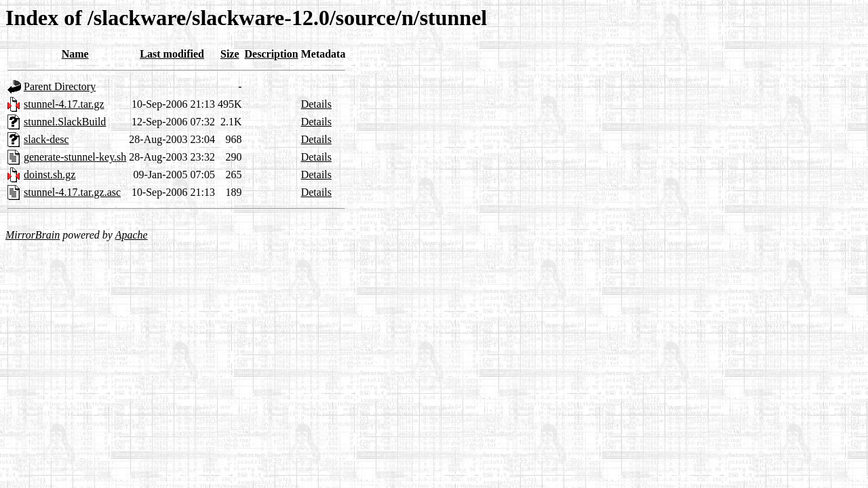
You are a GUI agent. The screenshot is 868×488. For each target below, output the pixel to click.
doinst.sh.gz (50, 175)
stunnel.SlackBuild (65, 122)
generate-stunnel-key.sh (75, 157)
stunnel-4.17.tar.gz (64, 104)
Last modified (172, 54)
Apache (132, 235)
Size (230, 54)
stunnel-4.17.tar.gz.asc (72, 192)
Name (75, 54)
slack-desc (46, 139)
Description (272, 54)
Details (316, 104)
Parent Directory (60, 86)
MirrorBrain (33, 235)
